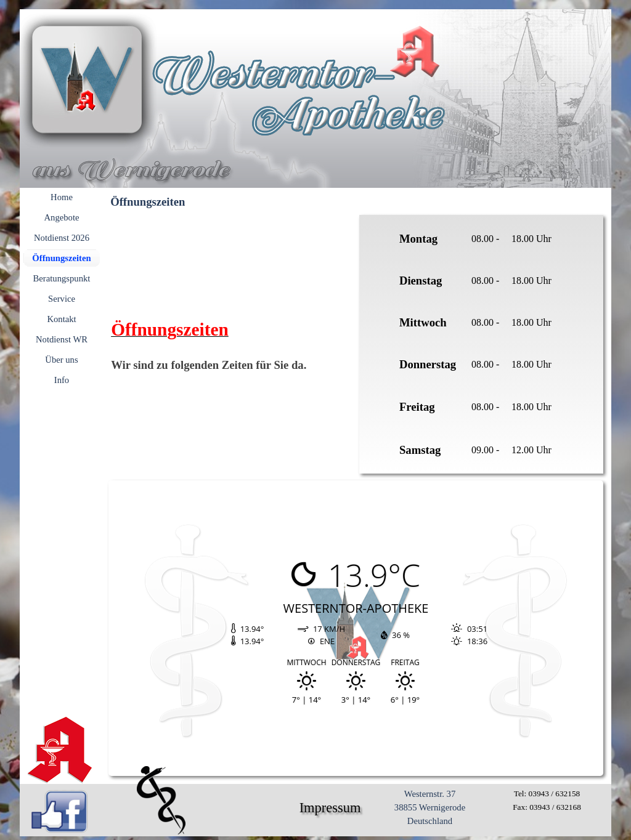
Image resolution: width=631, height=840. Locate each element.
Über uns (61, 360)
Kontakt (61, 319)
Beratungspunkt (62, 278)
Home (62, 197)
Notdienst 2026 (62, 238)
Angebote (62, 217)
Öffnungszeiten (61, 258)
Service (62, 299)
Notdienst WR (62, 339)
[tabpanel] (481, 344)
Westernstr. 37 (430, 794)
